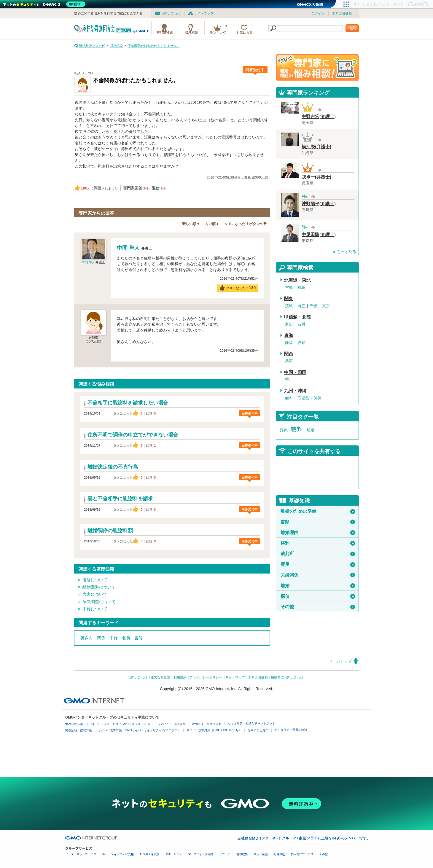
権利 (318, 543)
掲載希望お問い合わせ (287, 677)
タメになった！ (241, 288)
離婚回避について (99, 587)
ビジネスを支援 (150, 854)
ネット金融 (261, 854)
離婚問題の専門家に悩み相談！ (317, 68)
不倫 (114, 638)
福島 (301, 288)
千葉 (314, 306)
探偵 (318, 596)
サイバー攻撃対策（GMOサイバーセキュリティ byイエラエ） (139, 730)
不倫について (95, 609)
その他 (318, 607)
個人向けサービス (302, 854)
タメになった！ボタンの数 (246, 224)
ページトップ (340, 661)
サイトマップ (204, 13)
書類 (318, 522)
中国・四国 (295, 372)
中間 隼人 (89, 262)
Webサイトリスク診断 (207, 724)
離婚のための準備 (318, 511)
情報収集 (242, 854)
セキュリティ (174, 854)
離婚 (311, 430)
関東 (289, 299)
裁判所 (318, 554)
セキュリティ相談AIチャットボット (251, 723)
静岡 (289, 343)
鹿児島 (303, 398)
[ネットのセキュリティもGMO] (46, 4)
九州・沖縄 (295, 391)
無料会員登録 (342, 13)
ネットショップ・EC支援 (118, 854)
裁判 (297, 429)
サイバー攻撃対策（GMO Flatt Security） (214, 730)
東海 (289, 335)
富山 (289, 324)
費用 (318, 564)
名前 (126, 638)
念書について (95, 594)
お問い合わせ (171, 13)
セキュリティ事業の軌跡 (291, 730)
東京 (326, 306)
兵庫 (289, 361)
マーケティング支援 (201, 854)
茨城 (289, 306)
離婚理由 (318, 533)
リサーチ (225, 854)
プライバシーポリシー (206, 677)
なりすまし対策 (258, 730)
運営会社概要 (160, 677)
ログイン (318, 13)
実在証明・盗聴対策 (79, 730)
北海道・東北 (297, 280)
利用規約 (180, 677)
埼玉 (301, 306)
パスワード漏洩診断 (172, 724)
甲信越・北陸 (297, 317)
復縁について (95, 580)
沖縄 (318, 398)
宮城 (289, 288)
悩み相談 (191, 33)
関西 (289, 354)
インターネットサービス (81, 854)
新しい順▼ (191, 224)
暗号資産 (279, 854)
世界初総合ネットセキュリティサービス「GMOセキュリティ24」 (109, 724)
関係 (101, 638)
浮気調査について (99, 602)
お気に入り (245, 33)
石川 (301, 324)
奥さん (87, 638)
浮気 (284, 430)
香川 (289, 379)
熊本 (289, 398)
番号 (139, 638)
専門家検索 (165, 33)
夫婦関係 (318, 575)
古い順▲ (212, 224)
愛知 (301, 343)
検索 (352, 28)
